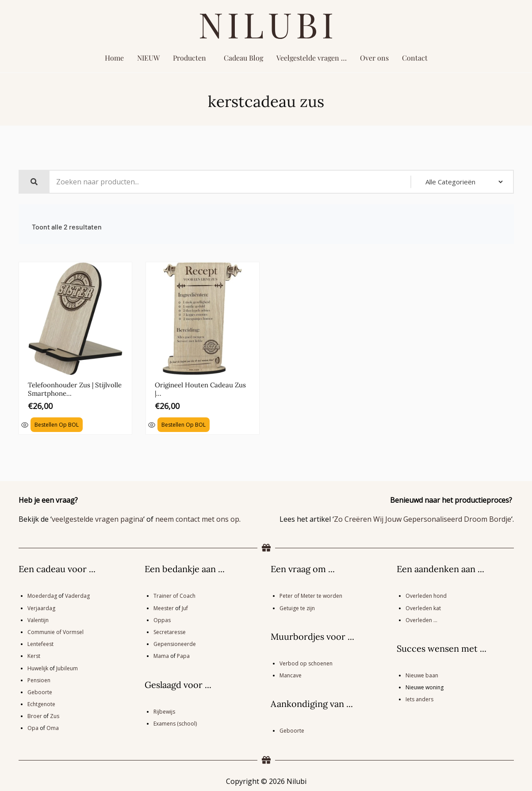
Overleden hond (426, 595)
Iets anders (419, 698)
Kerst (34, 655)
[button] (192, 58)
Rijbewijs (164, 710)
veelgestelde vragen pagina (98, 518)
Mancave (291, 674)
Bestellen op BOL (57, 423)
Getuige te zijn (297, 607)
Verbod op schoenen (306, 662)
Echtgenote (41, 703)
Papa (183, 655)
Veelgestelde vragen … (312, 58)
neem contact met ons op (197, 518)
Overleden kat (423, 607)
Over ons (374, 58)
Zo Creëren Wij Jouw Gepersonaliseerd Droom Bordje (423, 518)
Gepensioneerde (175, 643)
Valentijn (38, 619)
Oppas (162, 619)
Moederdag (42, 595)
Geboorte (40, 691)
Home (114, 58)
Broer (35, 715)
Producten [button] (189, 58)
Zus (55, 715)
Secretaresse (170, 631)
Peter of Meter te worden (311, 595)
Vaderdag (77, 595)
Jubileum (67, 667)
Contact (415, 58)
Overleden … (421, 619)
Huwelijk (38, 667)
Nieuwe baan (422, 674)
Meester (164, 607)
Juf (185, 607)
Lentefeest (40, 643)
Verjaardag (41, 607)
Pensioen (39, 679)
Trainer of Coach (174, 595)
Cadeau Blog (243, 58)
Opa (33, 727)
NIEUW (148, 58)
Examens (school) (175, 722)
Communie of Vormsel (55, 631)
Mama (161, 655)
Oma (53, 727)
